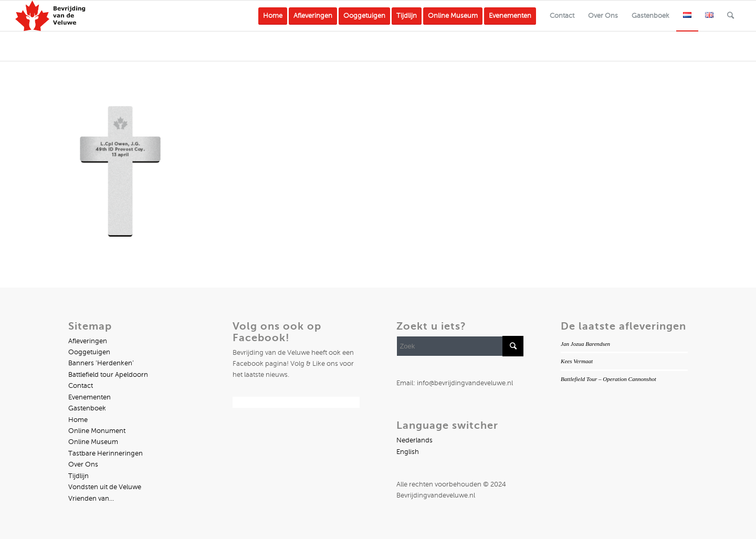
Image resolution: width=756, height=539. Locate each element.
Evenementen (90, 397)
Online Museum (93, 442)
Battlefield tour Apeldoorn (108, 375)
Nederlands (414, 440)
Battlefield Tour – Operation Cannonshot (608, 379)
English (408, 452)
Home (78, 420)
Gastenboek (87, 408)
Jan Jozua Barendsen (585, 344)
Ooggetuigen (89, 352)
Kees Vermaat (577, 361)
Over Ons (83, 464)
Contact (81, 386)
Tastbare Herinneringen (106, 453)
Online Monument (97, 431)
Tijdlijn (78, 476)
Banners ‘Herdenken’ (101, 363)
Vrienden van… (91, 499)
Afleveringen (88, 341)
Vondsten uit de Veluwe (105, 487)
